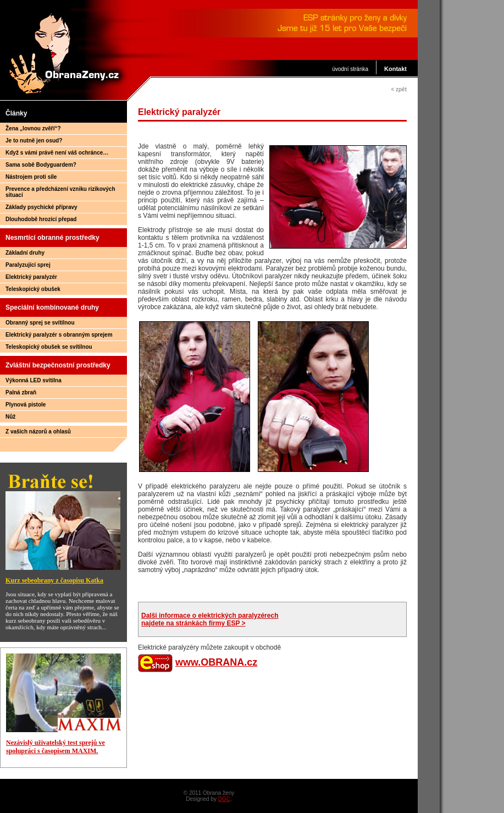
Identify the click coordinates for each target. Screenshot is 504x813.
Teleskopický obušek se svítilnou (49, 347)
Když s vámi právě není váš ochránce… (57, 153)
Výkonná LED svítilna (34, 380)
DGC (224, 799)
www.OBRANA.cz (216, 662)
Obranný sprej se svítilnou (40, 323)
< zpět (399, 89)
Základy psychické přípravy (41, 207)
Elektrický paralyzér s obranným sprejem (59, 335)
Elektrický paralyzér (31, 277)
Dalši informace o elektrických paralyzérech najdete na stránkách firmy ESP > (210, 619)
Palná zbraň (21, 392)
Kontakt (395, 69)
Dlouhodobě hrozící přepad (41, 219)
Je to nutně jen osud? (34, 141)
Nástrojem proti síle (31, 177)
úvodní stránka (350, 69)
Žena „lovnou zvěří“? (33, 128)
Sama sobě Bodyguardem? (41, 165)
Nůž (10, 417)
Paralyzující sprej (28, 265)
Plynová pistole (26, 405)
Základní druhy (25, 253)
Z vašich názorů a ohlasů (38, 432)
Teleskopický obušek (33, 289)
